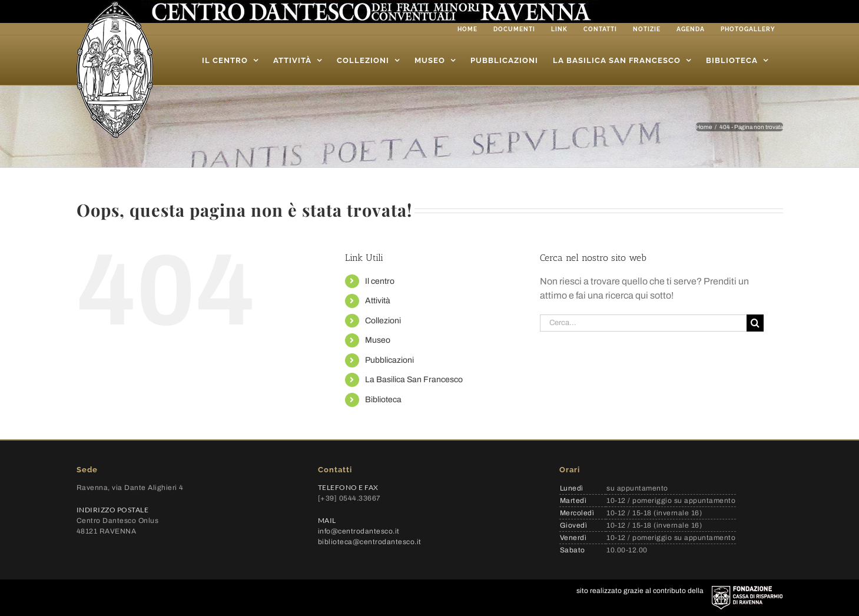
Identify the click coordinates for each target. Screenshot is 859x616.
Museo (378, 340)
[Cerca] (755, 323)
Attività (378, 301)
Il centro (380, 281)
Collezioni (383, 321)
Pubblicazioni (389, 360)
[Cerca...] (643, 323)
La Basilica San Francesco (414, 380)
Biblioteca (383, 400)
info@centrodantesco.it (359, 531)
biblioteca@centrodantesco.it (370, 542)
